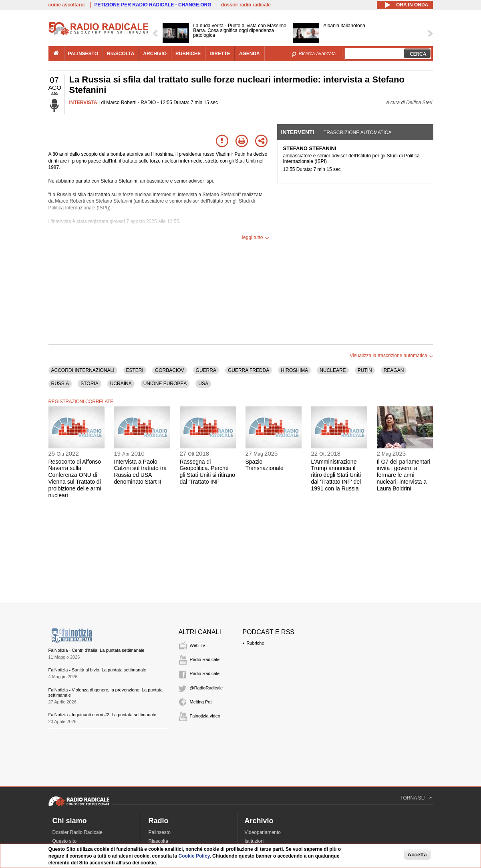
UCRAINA (121, 384)
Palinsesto (160, 832)
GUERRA (206, 370)
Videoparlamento (263, 832)
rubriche (188, 54)
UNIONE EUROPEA (165, 384)
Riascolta (158, 841)
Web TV (198, 645)
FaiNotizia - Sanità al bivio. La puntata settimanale (98, 670)
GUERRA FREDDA (249, 370)
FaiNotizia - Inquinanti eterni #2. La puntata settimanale (103, 715)
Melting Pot (201, 702)
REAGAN (394, 370)
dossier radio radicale (246, 5)
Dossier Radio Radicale (77, 832)
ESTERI (135, 370)
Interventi (298, 132)
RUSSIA (60, 384)
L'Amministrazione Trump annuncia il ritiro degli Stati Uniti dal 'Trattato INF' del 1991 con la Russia (336, 475)
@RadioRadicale (206, 688)
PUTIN (365, 370)
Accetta (417, 855)
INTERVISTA (83, 102)
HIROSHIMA (294, 370)
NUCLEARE (333, 370)
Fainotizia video (205, 716)
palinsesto (83, 54)
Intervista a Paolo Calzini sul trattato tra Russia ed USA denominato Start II (141, 472)
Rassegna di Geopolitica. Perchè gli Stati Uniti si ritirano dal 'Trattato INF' (208, 472)
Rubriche (256, 643)
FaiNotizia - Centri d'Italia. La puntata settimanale (97, 650)
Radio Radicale (205, 659)
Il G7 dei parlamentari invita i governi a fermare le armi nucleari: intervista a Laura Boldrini (404, 475)
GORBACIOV (170, 370)
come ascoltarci (67, 5)
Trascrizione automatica (358, 133)
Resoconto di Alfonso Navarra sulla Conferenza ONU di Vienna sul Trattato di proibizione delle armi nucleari (75, 478)
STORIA (89, 384)
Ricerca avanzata (317, 54)
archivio (155, 54)
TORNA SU (412, 798)
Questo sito (65, 841)
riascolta (121, 54)
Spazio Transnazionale (265, 465)
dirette (220, 54)
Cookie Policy (194, 856)
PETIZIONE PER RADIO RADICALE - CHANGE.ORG (153, 5)
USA (203, 384)
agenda (250, 54)
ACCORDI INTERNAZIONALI (83, 370)
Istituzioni (255, 841)
